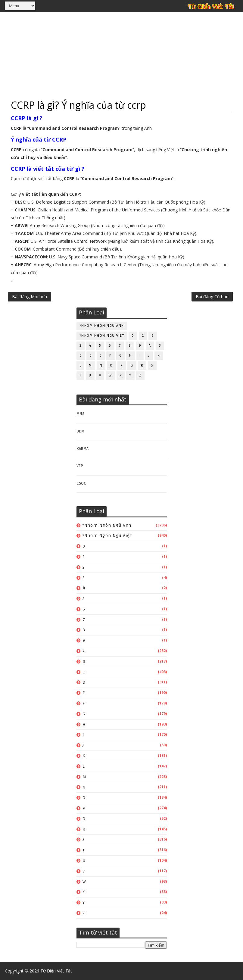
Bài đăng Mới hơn (30, 296)
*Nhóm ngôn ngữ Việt (102, 336)
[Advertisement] (122, 56)
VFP (80, 466)
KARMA (83, 449)
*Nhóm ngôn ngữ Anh (102, 326)
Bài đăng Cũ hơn (212, 296)
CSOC (81, 483)
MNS (80, 414)
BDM (80, 431)
